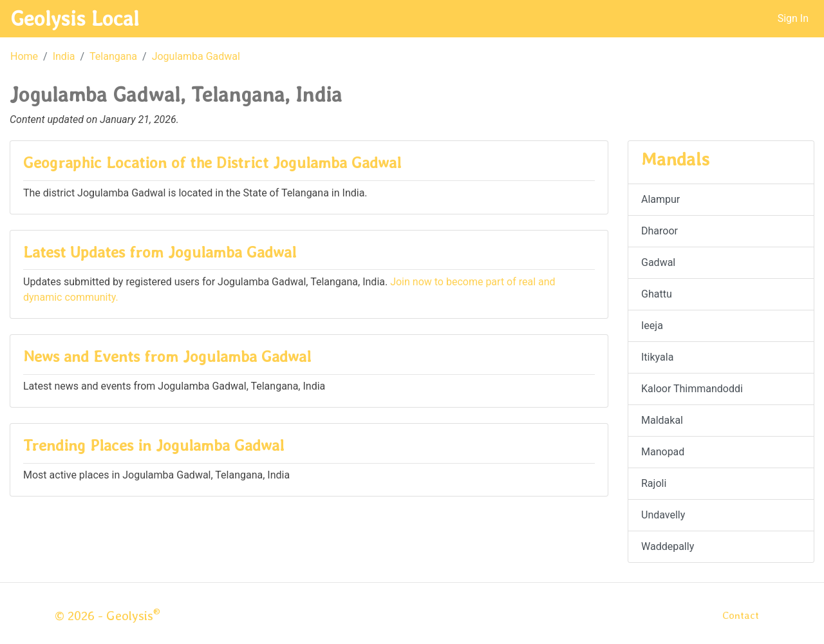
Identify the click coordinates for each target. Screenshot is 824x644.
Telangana (113, 56)
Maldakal (662, 420)
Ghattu (657, 294)
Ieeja (652, 326)
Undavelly (663, 515)
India (64, 56)
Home (24, 56)
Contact (741, 615)
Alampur (660, 199)
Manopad (663, 452)
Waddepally (668, 546)
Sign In (793, 18)
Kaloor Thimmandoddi (692, 389)
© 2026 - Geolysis (108, 616)
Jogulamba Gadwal (196, 56)
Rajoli (654, 483)
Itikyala (657, 357)
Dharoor (660, 231)
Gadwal (658, 262)
